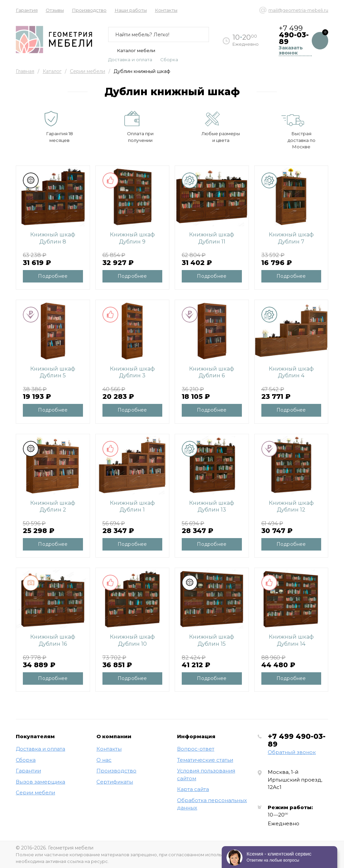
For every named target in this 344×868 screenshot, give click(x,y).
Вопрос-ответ (196, 749)
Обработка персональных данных (212, 804)
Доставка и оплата (130, 60)
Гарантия (27, 10)
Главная (25, 71)
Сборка (169, 60)
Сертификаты (115, 782)
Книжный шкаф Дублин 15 (212, 640)
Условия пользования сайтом (206, 775)
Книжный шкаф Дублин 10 (132, 640)
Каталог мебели (132, 50)
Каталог (52, 71)
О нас (104, 760)
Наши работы (131, 10)
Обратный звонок (292, 752)
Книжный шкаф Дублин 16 (53, 640)
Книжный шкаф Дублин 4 (291, 372)
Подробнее (53, 276)
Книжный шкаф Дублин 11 (212, 238)
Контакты (166, 10)
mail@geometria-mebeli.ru (298, 10)
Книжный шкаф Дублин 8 (53, 238)
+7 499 (297, 740)
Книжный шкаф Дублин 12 (291, 506)
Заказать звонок (291, 51)
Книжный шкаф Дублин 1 (132, 506)
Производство (89, 10)
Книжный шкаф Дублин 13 (212, 506)
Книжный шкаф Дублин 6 (212, 372)
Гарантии (28, 771)
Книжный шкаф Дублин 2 (53, 506)
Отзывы (55, 10)
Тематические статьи (205, 760)
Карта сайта (193, 789)
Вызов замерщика (40, 782)
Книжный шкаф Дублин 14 (291, 640)
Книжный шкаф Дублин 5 (53, 372)
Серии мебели (88, 71)
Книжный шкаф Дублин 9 (132, 238)
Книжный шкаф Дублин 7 (291, 238)
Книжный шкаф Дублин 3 (132, 372)
